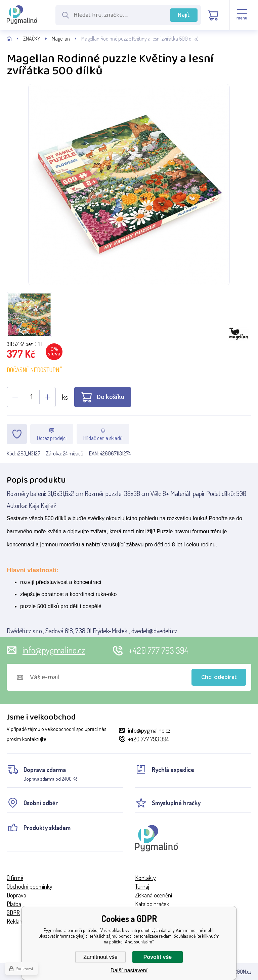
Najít (184, 15)
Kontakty (145, 878)
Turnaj (142, 886)
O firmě (15, 878)
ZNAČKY (32, 39)
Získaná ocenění (154, 895)
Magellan (61, 39)
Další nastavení (129, 970)
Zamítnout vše (100, 957)
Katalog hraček (152, 904)
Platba (14, 904)
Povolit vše (158, 957)
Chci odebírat (219, 677)
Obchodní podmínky (30, 886)
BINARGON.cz (238, 972)
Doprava (16, 895)
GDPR (13, 913)
